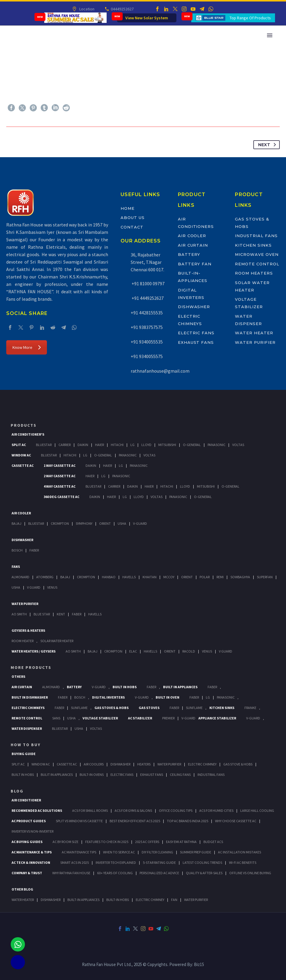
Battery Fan (195, 264)
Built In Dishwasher (30, 697)
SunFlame (79, 708)
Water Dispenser (27, 728)
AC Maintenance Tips (79, 852)
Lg (132, 445)
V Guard (34, 587)
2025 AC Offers (147, 842)
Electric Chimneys (28, 708)
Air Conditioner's (28, 434)
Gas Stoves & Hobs (112, 708)
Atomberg (45, 577)
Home (128, 208)
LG (208, 697)
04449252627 (122, 9)
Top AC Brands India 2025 (188, 821)
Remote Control (257, 264)
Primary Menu (270, 35)
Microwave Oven (257, 254)
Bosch (17, 550)
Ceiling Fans (180, 775)
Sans (56, 718)
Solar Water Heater (57, 641)
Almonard (20, 577)
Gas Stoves (149, 708)
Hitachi (117, 445)
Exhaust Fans (196, 342)
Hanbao (109, 577)
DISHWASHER (51, 900)
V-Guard (140, 523)
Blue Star (42, 614)
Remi (220, 577)
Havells (129, 577)
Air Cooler (192, 236)
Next (268, 145)
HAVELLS (95, 614)
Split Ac (19, 445)
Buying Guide (24, 754)
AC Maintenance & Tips (32, 852)
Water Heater (254, 333)
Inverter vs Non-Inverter (33, 831)
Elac (133, 651)
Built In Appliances (180, 687)
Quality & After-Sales (204, 873)
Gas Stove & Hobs (238, 764)
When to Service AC (119, 852)
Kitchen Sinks (253, 245)
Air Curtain (193, 245)
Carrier (65, 445)
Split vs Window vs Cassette (79, 821)
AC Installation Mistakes (240, 852)
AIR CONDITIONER (26, 800)
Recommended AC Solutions (37, 810)
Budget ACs (213, 842)
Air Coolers (94, 764)
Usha (122, 523)
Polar (205, 577)
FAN (174, 900)
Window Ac (21, 455)
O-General (192, 445)
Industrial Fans (256, 236)
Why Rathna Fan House (71, 873)
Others (18, 676)
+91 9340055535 (147, 342)
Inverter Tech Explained (116, 862)
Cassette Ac (23, 465)
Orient (105, 523)
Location (87, 9)
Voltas (238, 445)
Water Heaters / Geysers (34, 651)
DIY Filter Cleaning (157, 852)
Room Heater (23, 641)
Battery (189, 254)
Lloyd (146, 445)
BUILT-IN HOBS (118, 900)
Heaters (144, 764)
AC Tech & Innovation (31, 862)
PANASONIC (226, 697)
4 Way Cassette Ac (60, 486)
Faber (34, 550)
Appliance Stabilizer (217, 718)
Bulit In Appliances (57, 775)
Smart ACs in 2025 (75, 862)
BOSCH (80, 697)
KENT (61, 614)
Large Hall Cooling (257, 810)
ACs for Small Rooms (90, 810)
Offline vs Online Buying (250, 873)
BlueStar (44, 445)
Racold (189, 651)
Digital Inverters (108, 697)
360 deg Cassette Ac (61, 497)
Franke (250, 708)
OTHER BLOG (22, 889)
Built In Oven (168, 697)
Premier (168, 718)
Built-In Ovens (92, 775)
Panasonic (217, 445)
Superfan (265, 577)
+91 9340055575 (147, 356)
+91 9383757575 (147, 327)
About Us (133, 218)
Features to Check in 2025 (107, 842)
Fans (16, 567)
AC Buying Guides (27, 842)
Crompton (60, 523)
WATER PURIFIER (196, 900)
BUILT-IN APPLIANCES (83, 900)
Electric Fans (196, 333)
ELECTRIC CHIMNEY (150, 900)
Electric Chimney (202, 764)
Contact (132, 227)
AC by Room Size (65, 842)
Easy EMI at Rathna (181, 842)
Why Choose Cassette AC (236, 821)
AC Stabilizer (140, 718)
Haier (99, 445)
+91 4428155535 (147, 313)
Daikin (83, 445)
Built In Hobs (125, 687)
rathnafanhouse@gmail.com (160, 371)
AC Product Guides (29, 821)
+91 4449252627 (147, 298)
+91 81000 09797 (148, 283)
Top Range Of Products (250, 18)
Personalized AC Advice (159, 873)
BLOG (17, 791)
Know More (27, 347)
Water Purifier (255, 342)
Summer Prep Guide (196, 852)
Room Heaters (254, 273)
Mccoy (169, 577)
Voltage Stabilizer (100, 718)
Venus (52, 587)
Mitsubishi (167, 445)
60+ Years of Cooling (115, 873)
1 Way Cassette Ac (60, 465)
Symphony (84, 523)
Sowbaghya (240, 577)
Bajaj (16, 523)
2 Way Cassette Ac (60, 476)
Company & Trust (27, 873)
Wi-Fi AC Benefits (243, 862)
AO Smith (19, 614)
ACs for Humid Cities (216, 810)
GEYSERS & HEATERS (28, 630)
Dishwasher (194, 307)
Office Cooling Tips (176, 810)
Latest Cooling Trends (202, 862)
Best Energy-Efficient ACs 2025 (135, 821)
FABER (77, 614)
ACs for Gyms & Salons (133, 810)
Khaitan (150, 577)
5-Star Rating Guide (159, 862)
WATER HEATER (23, 900)
